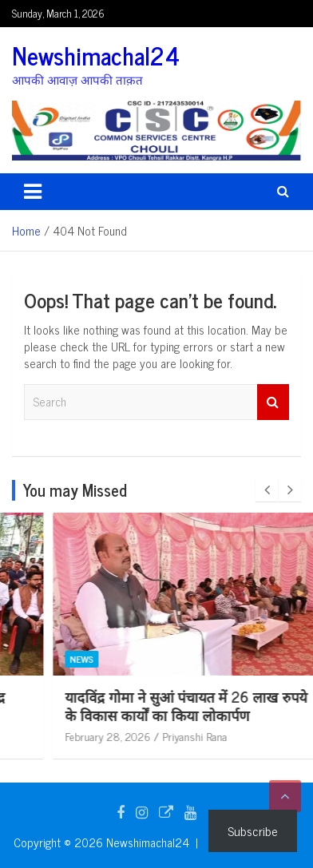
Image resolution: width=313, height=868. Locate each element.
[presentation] (267, 490)
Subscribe (253, 830)
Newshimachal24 (96, 55)
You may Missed (75, 490)
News (50, 659)
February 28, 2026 (75, 736)
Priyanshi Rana (162, 736)
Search (273, 402)
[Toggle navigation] (33, 192)
